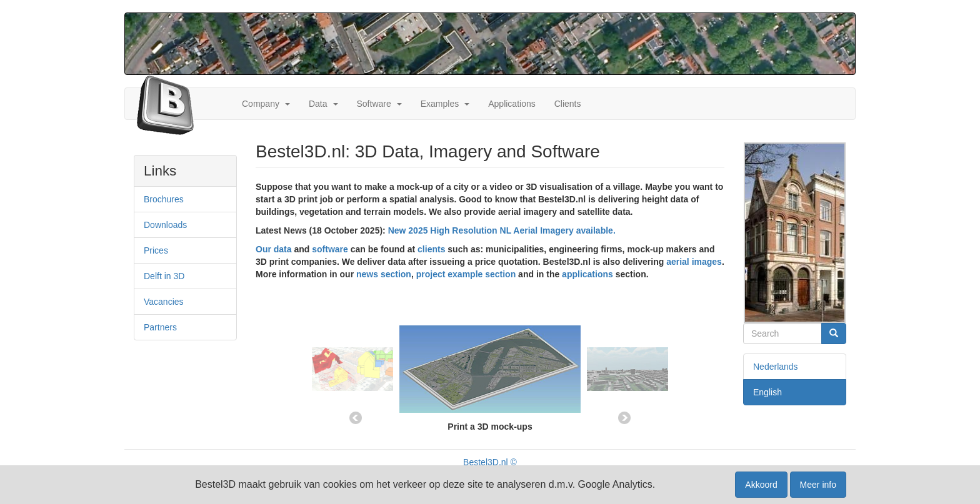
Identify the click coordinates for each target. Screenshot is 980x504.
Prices (156, 250)
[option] (490, 363)
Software (374, 104)
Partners (160, 327)
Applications (512, 104)
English (767, 392)
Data (318, 104)
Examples (440, 104)
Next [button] (624, 418)
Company (261, 104)
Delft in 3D (164, 276)
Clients (568, 104)
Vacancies (164, 302)
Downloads (165, 225)
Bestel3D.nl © (490, 462)
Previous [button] (356, 418)
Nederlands (776, 367)
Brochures (164, 199)
